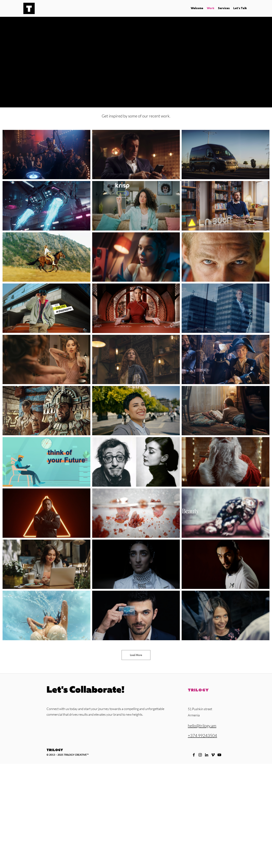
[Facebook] (194, 755)
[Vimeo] (213, 755)
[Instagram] (200, 755)
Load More (136, 655)
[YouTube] (219, 755)
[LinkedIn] (207, 755)
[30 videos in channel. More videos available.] (136, 385)
